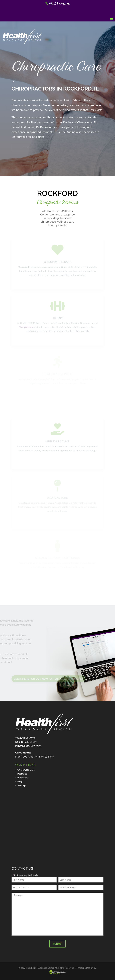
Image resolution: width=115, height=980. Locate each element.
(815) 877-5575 (59, 3)
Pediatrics (22, 774)
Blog (20, 782)
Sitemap (21, 785)
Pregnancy (23, 778)
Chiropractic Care (26, 770)
